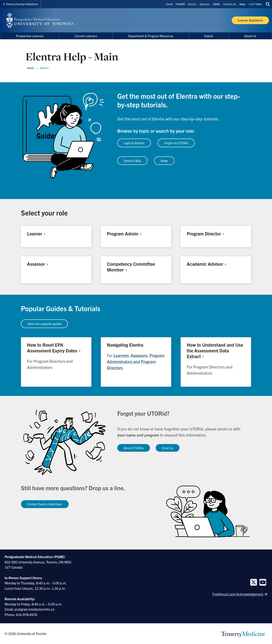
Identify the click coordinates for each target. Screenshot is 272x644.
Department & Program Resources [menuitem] (151, 36)
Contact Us (230, 4)
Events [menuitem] (209, 36)
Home (31, 68)
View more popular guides (44, 324)
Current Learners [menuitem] (86, 36)
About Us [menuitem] (250, 36)
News (164, 161)
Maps (243, 4)
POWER (180, 4)
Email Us (168, 448)
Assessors (139, 355)
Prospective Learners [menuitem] (30, 36)
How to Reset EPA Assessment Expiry (55, 348)
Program (126, 234)
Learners (121, 355)
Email (169, 4)
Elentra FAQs (132, 161)
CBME (216, 4)
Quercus (205, 4)
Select (30, 213)
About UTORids (134, 448)
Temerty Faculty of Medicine (20, 4)
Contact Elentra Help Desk (45, 504)
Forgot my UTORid (176, 143)
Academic (208, 264)
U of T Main (255, 4)
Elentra (192, 4)
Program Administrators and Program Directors (136, 361)
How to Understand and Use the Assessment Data (215, 350)
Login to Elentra (134, 143)
